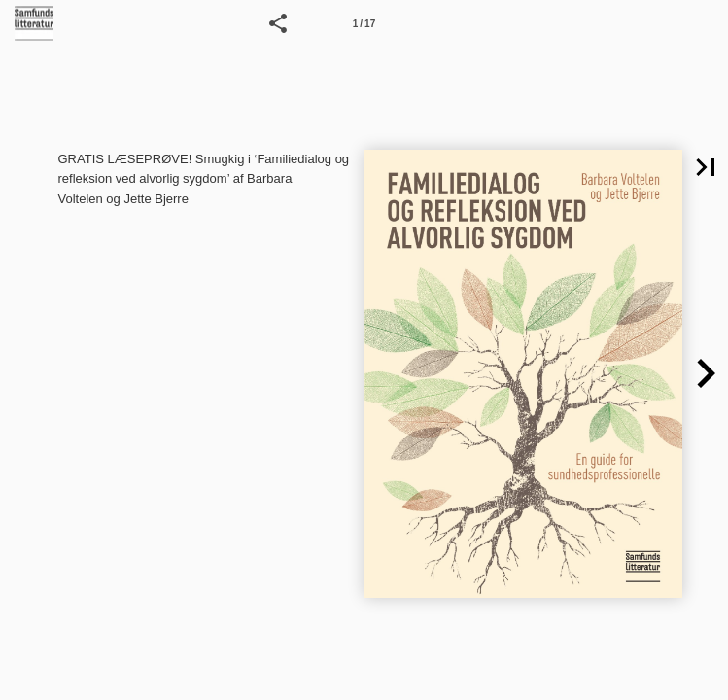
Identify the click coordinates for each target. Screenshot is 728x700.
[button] (278, 23)
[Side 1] (364, 23)
